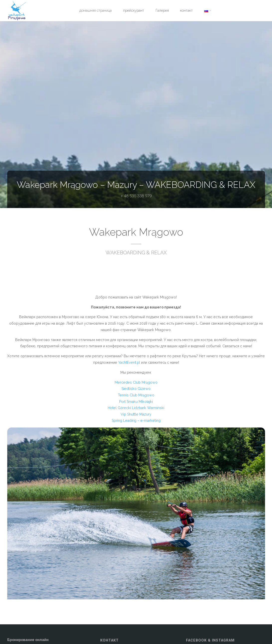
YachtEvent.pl (129, 362)
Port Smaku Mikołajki (136, 402)
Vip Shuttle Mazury (136, 414)
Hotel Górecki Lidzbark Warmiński (136, 408)
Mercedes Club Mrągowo (136, 382)
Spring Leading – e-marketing (136, 421)
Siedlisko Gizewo (136, 389)
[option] (136, 513)
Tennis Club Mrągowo (136, 395)
